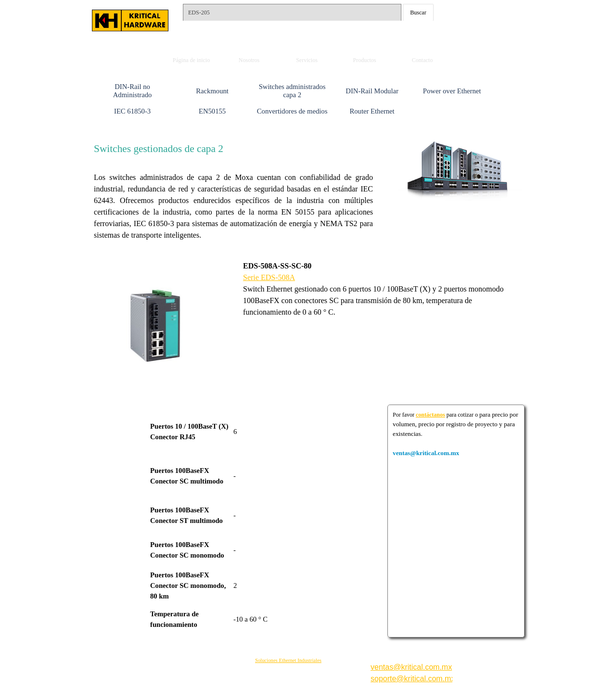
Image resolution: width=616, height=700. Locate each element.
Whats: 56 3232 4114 (475, 19)
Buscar (418, 13)
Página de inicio (191, 60)
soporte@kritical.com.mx (413, 679)
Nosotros (249, 60)
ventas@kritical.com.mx (483, 4)
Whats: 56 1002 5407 (475, 33)
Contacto (422, 60)
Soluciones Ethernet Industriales (288, 660)
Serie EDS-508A (269, 277)
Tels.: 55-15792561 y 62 (225, 28)
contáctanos (430, 415)
